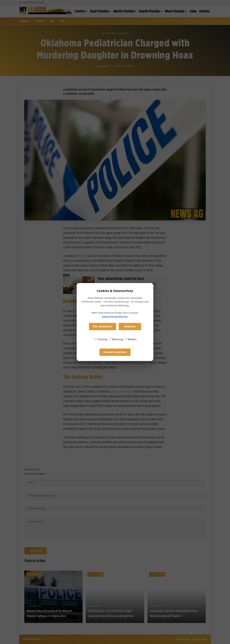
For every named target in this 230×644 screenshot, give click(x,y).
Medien (131, 339)
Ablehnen (130, 326)
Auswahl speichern (115, 352)
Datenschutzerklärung (115, 316)
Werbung (116, 339)
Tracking (101, 339)
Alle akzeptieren (103, 326)
